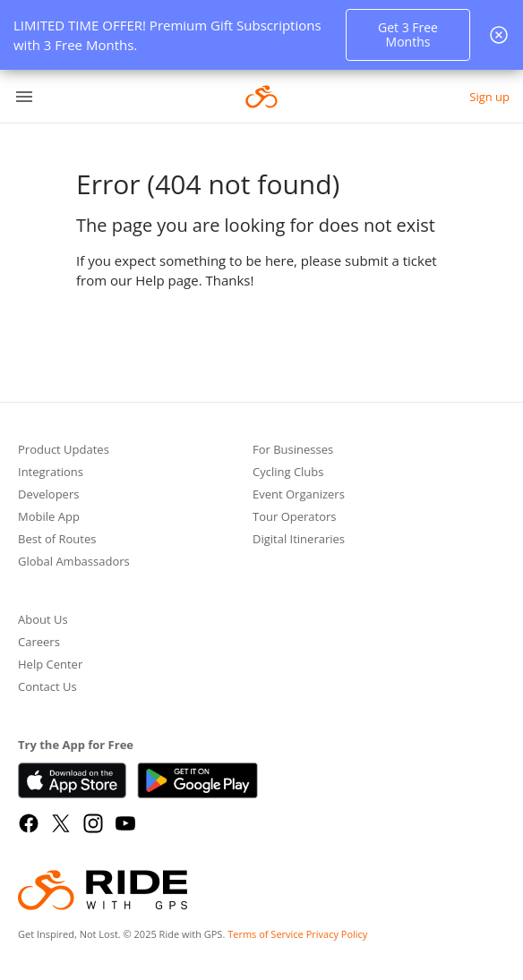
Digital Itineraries (299, 540)
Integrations (51, 473)
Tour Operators (295, 518)
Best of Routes (57, 540)
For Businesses (293, 451)
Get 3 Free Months (408, 34)
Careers (39, 643)
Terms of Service (266, 934)
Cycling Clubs (288, 473)
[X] (61, 823)
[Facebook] (29, 823)
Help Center (50, 665)
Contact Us (47, 688)
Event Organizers (299, 495)
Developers (48, 495)
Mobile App (49, 518)
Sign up (489, 97)
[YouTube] (125, 823)
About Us (43, 621)
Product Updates (64, 451)
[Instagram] (93, 823)
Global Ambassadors (74, 562)
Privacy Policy (337, 934)
